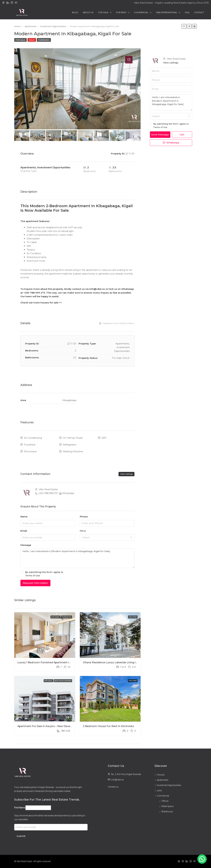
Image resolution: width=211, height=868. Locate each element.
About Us (88, 12)
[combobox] (107, 538)
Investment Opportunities (169, 785)
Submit (21, 836)
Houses (161, 775)
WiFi (104, 438)
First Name (20, 808)
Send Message (160, 135)
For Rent (121, 12)
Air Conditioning (33, 438)
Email (24, 531)
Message (26, 545)
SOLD (32, 40)
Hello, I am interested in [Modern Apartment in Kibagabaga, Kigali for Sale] (77, 558)
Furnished (44, 40)
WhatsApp (68, 493)
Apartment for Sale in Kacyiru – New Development (49, 726)
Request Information (35, 583)
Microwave (30, 451)
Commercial (141, 12)
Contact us (113, 787)
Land (159, 790)
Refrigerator (70, 445)
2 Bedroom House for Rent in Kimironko (109, 726)
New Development (63, 681)
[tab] (129, 60)
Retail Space (167, 806)
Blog (75, 12)
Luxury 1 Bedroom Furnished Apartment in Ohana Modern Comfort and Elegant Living (71, 662)
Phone (84, 517)
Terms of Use (32, 576)
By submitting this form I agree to (77, 574)
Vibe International (167, 12)
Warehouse (167, 812)
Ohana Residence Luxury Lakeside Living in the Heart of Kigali (122, 662)
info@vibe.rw (117, 780)
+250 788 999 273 (48, 493)
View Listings (126, 474)
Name (24, 517)
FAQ (187, 12)
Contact (199, 12)
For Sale (103, 12)
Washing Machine (73, 451)
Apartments (163, 780)
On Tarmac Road (73, 438)
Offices (165, 801)
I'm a (83, 531)
